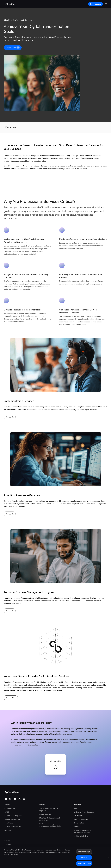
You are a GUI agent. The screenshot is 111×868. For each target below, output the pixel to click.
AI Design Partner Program (84, 812)
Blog (76, 808)
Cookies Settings (84, 852)
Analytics (8, 830)
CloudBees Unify (10, 808)
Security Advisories (81, 819)
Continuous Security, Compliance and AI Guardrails (50, 825)
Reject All (84, 858)
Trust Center (79, 816)
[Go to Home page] (10, 4)
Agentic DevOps (45, 814)
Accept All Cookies (84, 864)
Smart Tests (9, 823)
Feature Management (12, 819)
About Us (8, 845)
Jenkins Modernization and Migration (49, 810)
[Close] (109, 857)
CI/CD (7, 812)
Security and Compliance (13, 816)
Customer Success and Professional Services (83, 831)
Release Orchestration (13, 827)
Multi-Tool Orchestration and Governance (50, 819)
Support (77, 827)
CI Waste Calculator (81, 836)
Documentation (80, 823)
